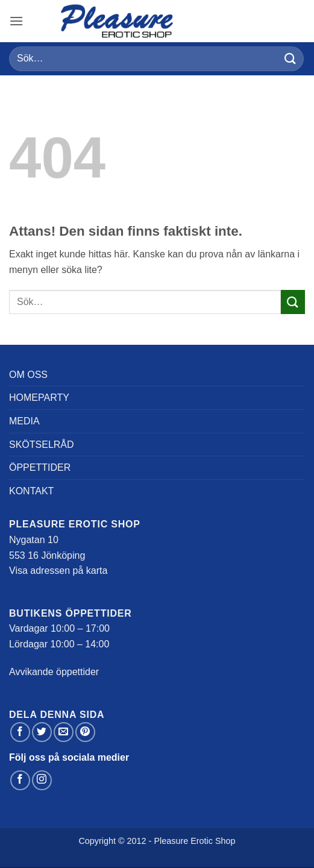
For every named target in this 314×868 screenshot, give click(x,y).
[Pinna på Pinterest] (85, 732)
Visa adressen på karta (58, 571)
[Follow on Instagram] (42, 780)
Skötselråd (42, 445)
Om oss (28, 375)
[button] (16, 21)
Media (24, 421)
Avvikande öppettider (54, 672)
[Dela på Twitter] (42, 732)
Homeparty (39, 398)
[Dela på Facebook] (20, 732)
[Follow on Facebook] (20, 780)
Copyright (97, 841)
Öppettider (40, 467)
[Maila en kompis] (64, 732)
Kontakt (31, 491)
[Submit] (290, 59)
